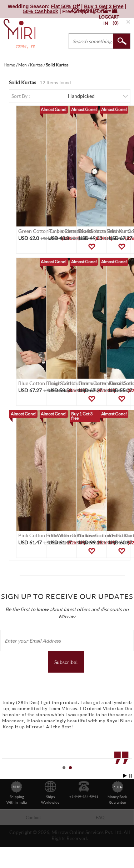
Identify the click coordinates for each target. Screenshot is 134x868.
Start (125, 776)
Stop (131, 776)
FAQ (100, 817)
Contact (33, 817)
